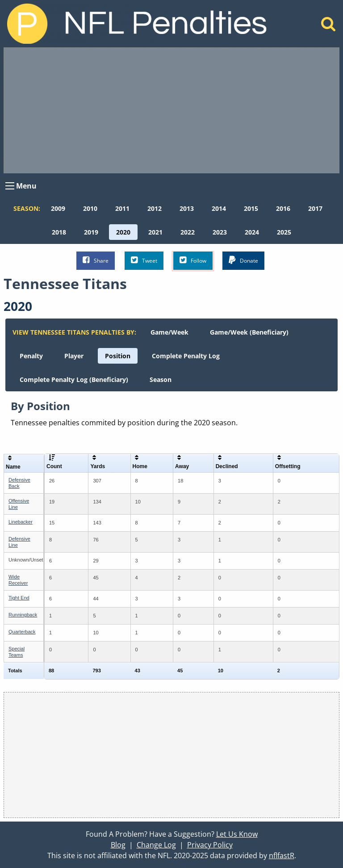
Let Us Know (237, 834)
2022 (188, 232)
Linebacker (21, 522)
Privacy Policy (210, 845)
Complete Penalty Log (186, 356)
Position (118, 356)
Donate (243, 260)
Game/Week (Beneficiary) (249, 332)
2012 (155, 208)
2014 (219, 208)
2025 (284, 232)
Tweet (144, 260)
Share (96, 260)
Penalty (31, 356)
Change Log (156, 845)
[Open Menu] (10, 186)
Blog (118, 845)
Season (161, 379)
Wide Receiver (18, 580)
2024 (252, 232)
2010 (90, 208)
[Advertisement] (171, 110)
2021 (155, 232)
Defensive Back (19, 483)
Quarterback (22, 632)
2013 (187, 208)
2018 (59, 232)
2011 (122, 208)
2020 (123, 232)
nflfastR (282, 855)
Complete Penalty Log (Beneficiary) (74, 379)
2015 (251, 208)
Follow (193, 260)
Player (74, 356)
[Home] (328, 26)
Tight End (19, 598)
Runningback (23, 615)
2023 (220, 232)
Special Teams (17, 652)
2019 (91, 232)
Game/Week (169, 332)
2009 (58, 208)
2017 (315, 208)
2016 (283, 208)
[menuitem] (58, 208)
